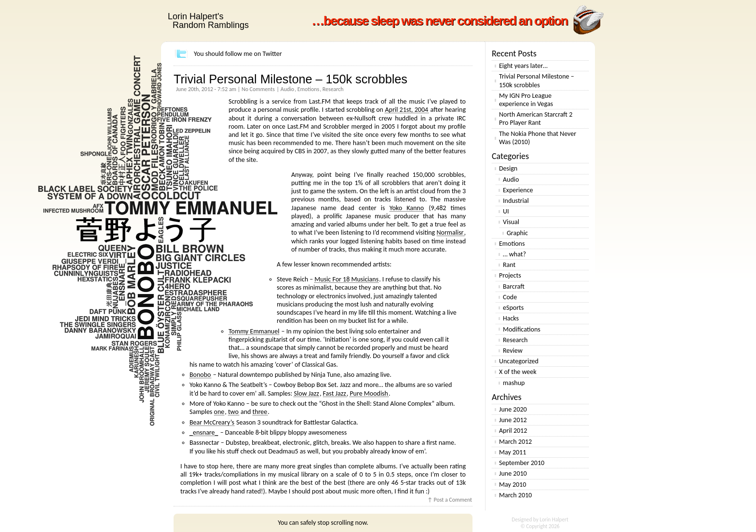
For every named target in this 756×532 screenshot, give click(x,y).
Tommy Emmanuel (254, 331)
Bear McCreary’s (212, 422)
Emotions (308, 89)
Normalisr (450, 233)
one (219, 412)
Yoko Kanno (407, 208)
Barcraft (514, 286)
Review (513, 351)
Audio (287, 89)
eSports (513, 308)
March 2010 (515, 495)
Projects (510, 275)
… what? (514, 254)
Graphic (517, 233)
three (260, 412)
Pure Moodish (369, 393)
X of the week (518, 372)
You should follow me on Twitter (238, 54)
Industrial (516, 201)
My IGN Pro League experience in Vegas (526, 100)
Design (508, 168)
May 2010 (513, 485)
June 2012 (513, 420)
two (233, 412)
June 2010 (513, 473)
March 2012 (515, 442)
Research (333, 89)
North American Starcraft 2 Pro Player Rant (536, 119)
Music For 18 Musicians (346, 279)
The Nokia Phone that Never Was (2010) (538, 138)
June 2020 (513, 409)
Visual (511, 222)
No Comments (258, 89)
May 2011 (513, 452)
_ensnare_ (204, 432)
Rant (509, 265)
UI (506, 211)
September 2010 (522, 463)
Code (510, 297)
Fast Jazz (335, 393)
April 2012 (513, 431)
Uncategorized (519, 361)
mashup (514, 383)
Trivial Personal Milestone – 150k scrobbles (290, 79)
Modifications (522, 329)
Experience (518, 190)
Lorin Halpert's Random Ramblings (208, 21)
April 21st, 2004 (406, 110)
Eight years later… (523, 66)
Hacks (511, 318)
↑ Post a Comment (450, 500)
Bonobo (200, 375)
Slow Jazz (306, 393)
